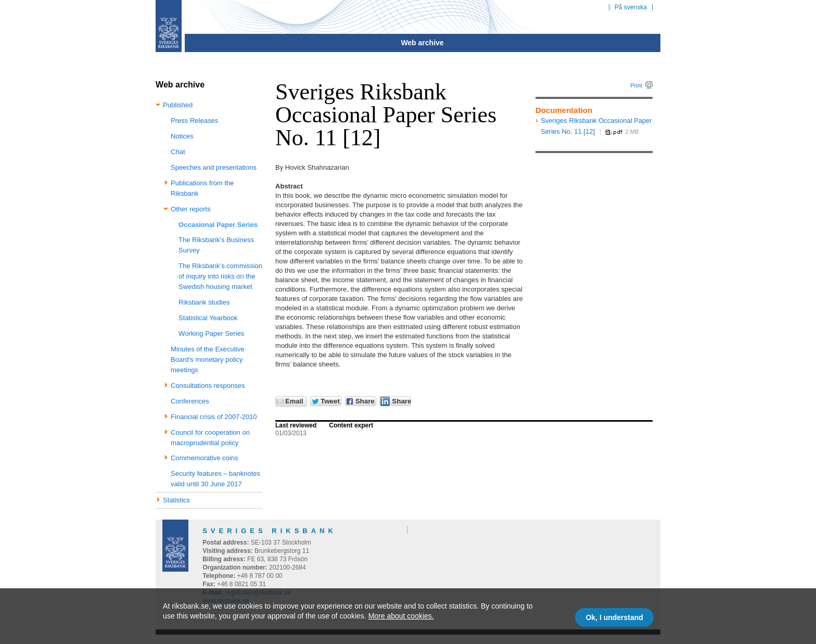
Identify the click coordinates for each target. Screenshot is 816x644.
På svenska (631, 7)
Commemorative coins (204, 458)
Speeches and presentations (214, 167)
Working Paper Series (211, 333)
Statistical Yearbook (208, 318)
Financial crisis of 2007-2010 (214, 417)
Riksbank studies (204, 302)
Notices (182, 136)
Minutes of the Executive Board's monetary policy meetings (208, 359)
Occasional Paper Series (218, 225)
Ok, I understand (614, 617)
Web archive (422, 43)
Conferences (190, 401)
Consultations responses (208, 386)
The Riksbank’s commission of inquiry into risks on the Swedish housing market (220, 276)
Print (636, 85)
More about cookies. (401, 616)
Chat (178, 152)
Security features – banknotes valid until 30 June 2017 (215, 479)
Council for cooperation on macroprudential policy (210, 438)
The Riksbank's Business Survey (216, 245)
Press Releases (194, 121)
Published (178, 105)
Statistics (176, 500)
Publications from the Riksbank (202, 188)
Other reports (191, 209)
